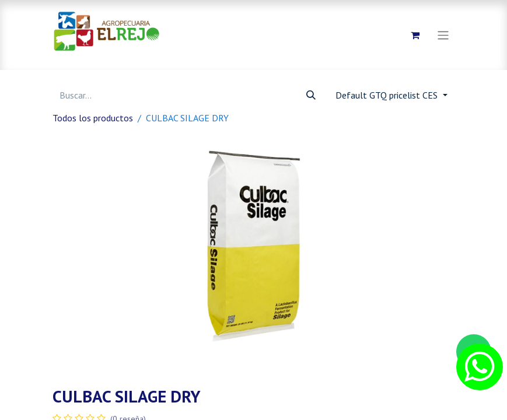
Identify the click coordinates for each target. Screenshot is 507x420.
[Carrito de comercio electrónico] (415, 35)
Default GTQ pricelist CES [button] (388, 95)
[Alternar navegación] (443, 35)
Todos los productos (93, 118)
